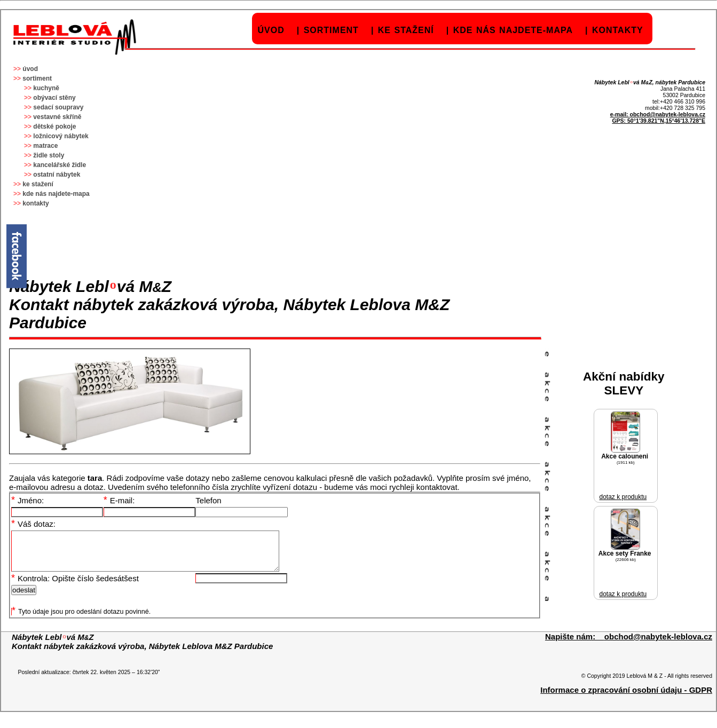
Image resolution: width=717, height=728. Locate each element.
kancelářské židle (60, 165)
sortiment (331, 30)
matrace (45, 146)
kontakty (618, 30)
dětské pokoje (54, 126)
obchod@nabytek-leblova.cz (667, 114)
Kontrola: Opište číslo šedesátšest (75, 586)
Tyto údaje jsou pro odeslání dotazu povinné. (81, 620)
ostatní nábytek (57, 175)
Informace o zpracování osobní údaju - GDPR (626, 698)
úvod (271, 30)
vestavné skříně (57, 117)
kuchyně (46, 88)
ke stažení (406, 30)
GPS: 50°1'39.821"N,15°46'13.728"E (659, 121)
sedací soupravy (58, 107)
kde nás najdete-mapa (513, 30)
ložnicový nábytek (61, 136)
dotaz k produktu (623, 497)
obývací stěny (54, 98)
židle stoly (49, 155)
